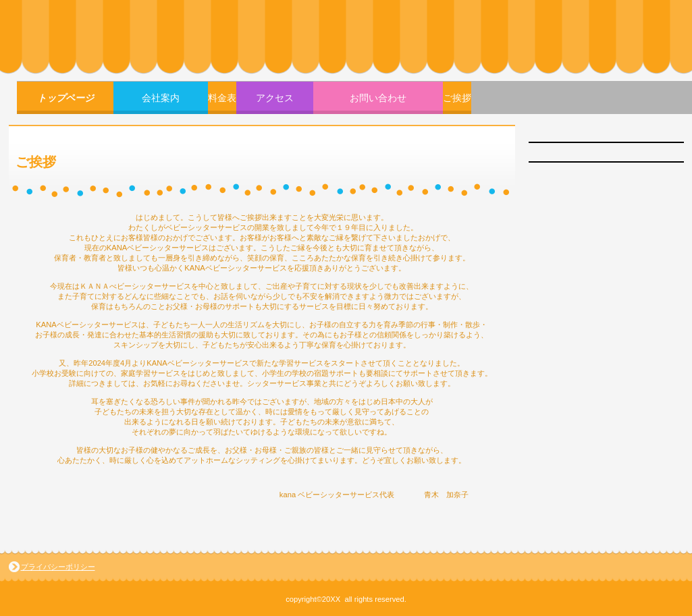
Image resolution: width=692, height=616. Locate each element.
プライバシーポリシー (58, 567)
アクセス (275, 98)
